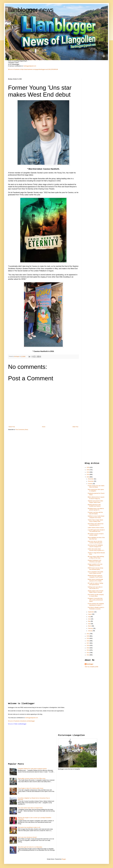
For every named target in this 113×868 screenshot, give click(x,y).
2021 (88, 634)
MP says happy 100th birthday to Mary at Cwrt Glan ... (96, 557)
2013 (88, 653)
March (90, 626)
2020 (88, 636)
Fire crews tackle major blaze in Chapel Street (30, 808)
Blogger (64, 859)
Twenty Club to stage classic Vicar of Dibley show (95, 521)
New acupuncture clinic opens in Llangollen (96, 490)
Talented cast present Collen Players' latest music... (95, 502)
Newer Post (12, 427)
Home (44, 427)
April (89, 624)
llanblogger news (31, 10)
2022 (88, 477)
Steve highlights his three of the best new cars (96, 538)
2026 (88, 467)
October (90, 484)
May (89, 621)
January (90, 631)
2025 (88, 470)
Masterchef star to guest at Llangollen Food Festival (95, 576)
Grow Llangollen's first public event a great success (95, 573)
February (91, 628)
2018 (88, 641)
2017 (88, 643)
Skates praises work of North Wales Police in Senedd (95, 592)
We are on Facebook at (14, 69)
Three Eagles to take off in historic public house (31, 788)
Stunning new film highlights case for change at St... (95, 546)
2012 (88, 655)
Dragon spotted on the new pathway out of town (95, 565)
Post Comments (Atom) (22, 430)
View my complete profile (91, 667)
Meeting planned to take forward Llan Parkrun (94, 505)
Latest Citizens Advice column (96, 528)
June (90, 619)
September (91, 612)
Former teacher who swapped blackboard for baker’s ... (96, 604)
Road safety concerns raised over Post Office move (32, 779)
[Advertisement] (93, 109)
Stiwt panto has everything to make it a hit (29, 827)
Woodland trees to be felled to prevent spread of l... (96, 509)
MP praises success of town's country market (96, 534)
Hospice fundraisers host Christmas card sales (94, 561)
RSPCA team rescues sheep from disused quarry (95, 569)
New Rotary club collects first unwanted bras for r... (96, 524)
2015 (88, 648)
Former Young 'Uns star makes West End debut (96, 486)
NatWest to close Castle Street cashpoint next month (96, 517)
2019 (88, 638)
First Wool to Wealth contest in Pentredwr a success (96, 608)
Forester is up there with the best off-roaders (95, 513)
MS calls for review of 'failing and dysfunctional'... (95, 584)
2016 (88, 645)
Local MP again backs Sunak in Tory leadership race (96, 531)
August (90, 614)
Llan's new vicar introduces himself (27, 837)
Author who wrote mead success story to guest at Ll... (96, 550)
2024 (88, 472)
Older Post (75, 427)
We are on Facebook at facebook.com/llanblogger (21, 721)
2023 (88, 474)
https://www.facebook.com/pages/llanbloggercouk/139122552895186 (39, 69)
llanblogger (90, 664)
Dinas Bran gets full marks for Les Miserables (30, 847)
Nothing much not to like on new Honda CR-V (95, 588)
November (91, 481)
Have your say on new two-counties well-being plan (95, 542)
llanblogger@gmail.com (30, 66)
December (91, 479)
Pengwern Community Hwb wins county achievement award (95, 600)
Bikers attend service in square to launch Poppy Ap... (96, 498)
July (89, 617)
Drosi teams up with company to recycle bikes (96, 595)
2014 (88, 650)
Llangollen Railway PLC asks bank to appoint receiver (32, 769)
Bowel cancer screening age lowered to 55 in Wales (95, 580)
